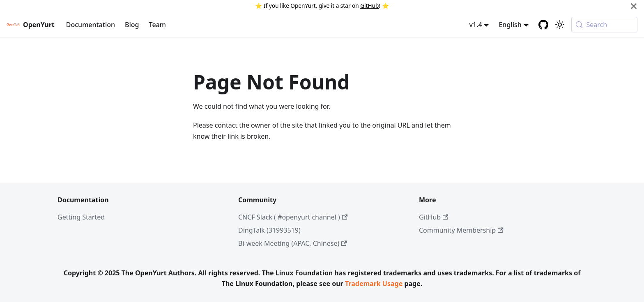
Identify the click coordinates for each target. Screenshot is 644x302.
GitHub (369, 6)
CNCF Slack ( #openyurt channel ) (293, 217)
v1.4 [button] (476, 25)
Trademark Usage (374, 284)
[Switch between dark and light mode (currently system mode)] (560, 25)
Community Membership (461, 230)
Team (158, 25)
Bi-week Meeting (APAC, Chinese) (293, 243)
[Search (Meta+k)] (604, 25)
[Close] (634, 6)
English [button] (510, 25)
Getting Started (81, 217)
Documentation (91, 25)
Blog (132, 25)
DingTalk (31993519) (269, 230)
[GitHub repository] (543, 25)
